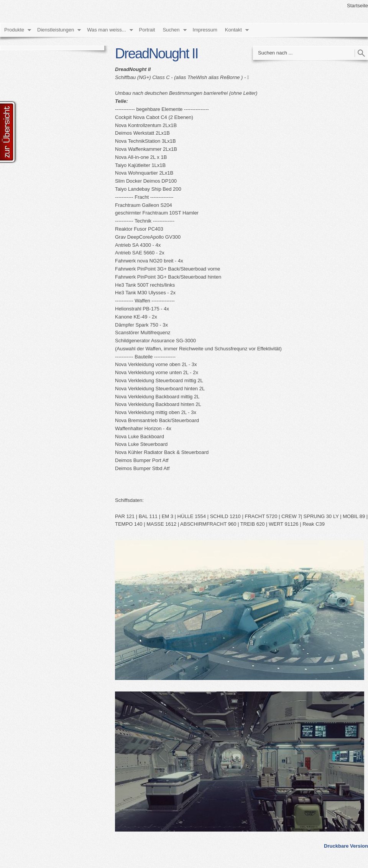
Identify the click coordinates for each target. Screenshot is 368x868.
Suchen (171, 30)
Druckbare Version (346, 846)
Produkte (14, 30)
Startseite (357, 6)
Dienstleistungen (56, 30)
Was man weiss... (106, 30)
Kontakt (233, 30)
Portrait (147, 30)
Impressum (205, 30)
